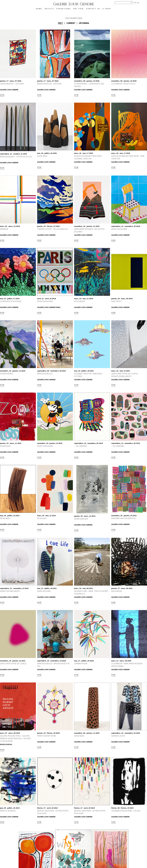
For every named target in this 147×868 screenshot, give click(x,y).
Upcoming (84, 23)
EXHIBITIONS (64, 9)
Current (71, 23)
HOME (39, 9)
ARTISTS (49, 9)
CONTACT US (93, 9)
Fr (135, 3)
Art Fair (78, 9)
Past (60, 23)
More (2, 95)
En (138, 3)
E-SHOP (107, 9)
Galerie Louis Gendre (74, 4)
